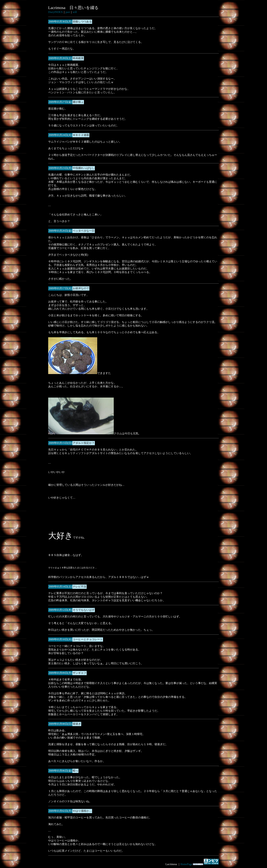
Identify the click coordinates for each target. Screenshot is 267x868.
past (68, 12)
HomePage (186, 864)
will (75, 12)
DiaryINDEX (56, 12)
